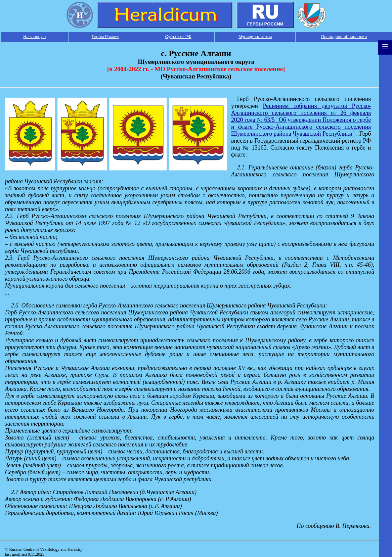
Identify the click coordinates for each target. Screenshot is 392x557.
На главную (34, 37)
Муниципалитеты (255, 37)
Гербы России (105, 37)
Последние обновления (344, 37)
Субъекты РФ (178, 37)
